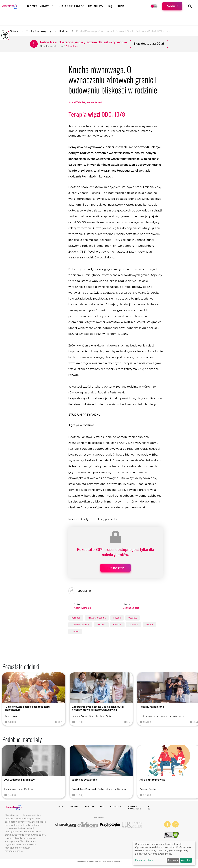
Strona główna (10, 31)
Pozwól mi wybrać (144, 860)
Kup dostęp (115, 568)
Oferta (135, 8)
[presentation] (5, 700)
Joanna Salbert (94, 102)
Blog (61, 807)
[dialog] (164, 853)
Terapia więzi (97, 114)
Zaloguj (171, 8)
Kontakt (90, 807)
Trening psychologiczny (39, 31)
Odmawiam (173, 860)
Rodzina (64, 31)
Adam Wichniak (77, 102)
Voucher (74, 807)
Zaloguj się (72, 46)
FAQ (125, 8)
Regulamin (116, 807)
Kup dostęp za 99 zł (149, 44)
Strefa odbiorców (84, 8)
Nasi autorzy (110, 8)
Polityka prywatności (135, 808)
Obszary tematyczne (54, 8)
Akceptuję (186, 860)
